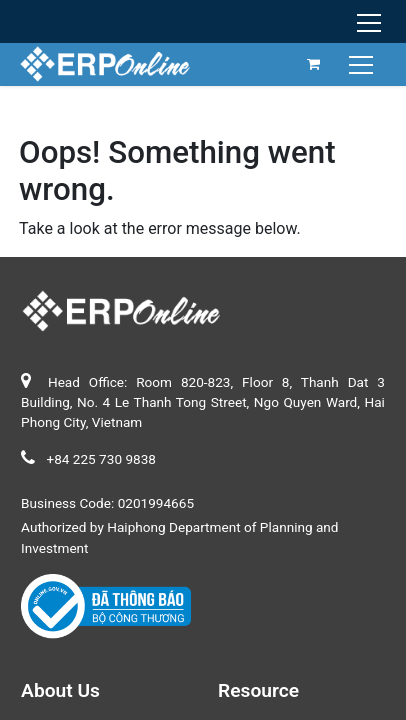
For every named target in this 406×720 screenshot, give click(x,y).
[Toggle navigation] (363, 63)
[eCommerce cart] (314, 64)
